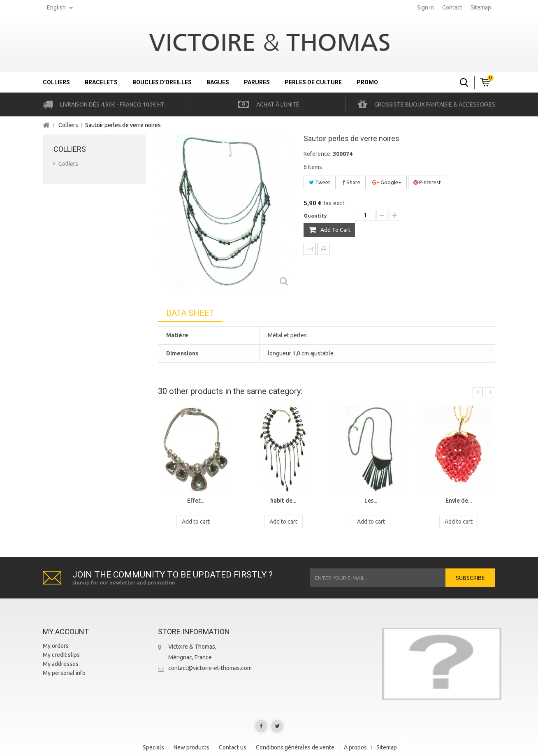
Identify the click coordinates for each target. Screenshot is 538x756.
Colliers (56, 82)
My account (66, 632)
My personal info (64, 673)
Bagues (218, 82)
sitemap (481, 7)
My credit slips (61, 655)
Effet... (196, 501)
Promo (367, 82)
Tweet (320, 182)
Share (351, 182)
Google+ (387, 182)
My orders (56, 646)
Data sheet (190, 313)
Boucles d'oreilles (162, 82)
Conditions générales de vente (295, 747)
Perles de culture (313, 82)
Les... (371, 501)
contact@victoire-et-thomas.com (210, 668)
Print (323, 249)
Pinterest (427, 182)
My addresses (61, 664)
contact (452, 7)
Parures (257, 82)
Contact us (233, 747)
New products (191, 747)
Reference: (318, 154)
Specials (153, 747)
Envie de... (459, 501)
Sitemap (387, 747)
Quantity (315, 216)
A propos (355, 747)
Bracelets (101, 82)
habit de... (283, 501)
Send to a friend (310, 249)
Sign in (426, 7)
